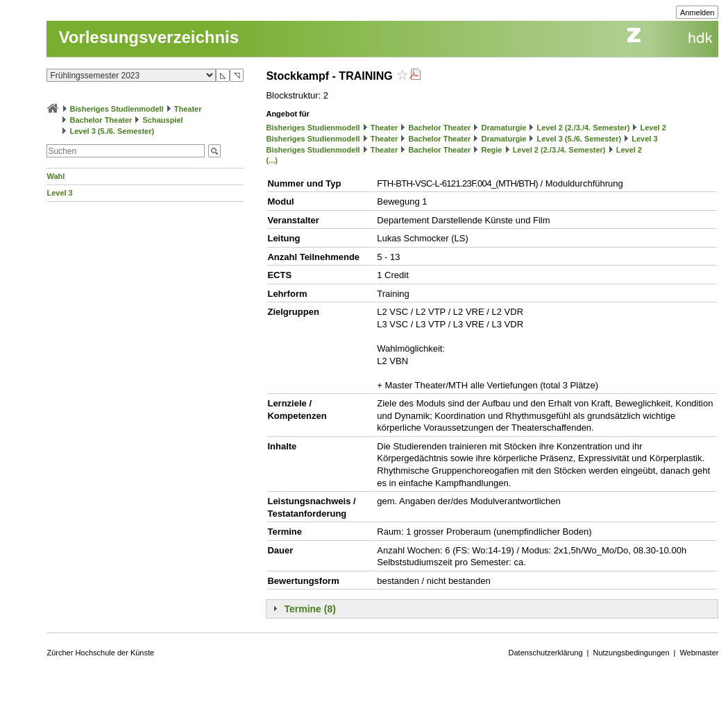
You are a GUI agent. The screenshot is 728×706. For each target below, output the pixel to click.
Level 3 (59, 193)
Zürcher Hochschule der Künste (100, 653)
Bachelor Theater (101, 120)
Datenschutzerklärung (546, 653)
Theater (188, 109)
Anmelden (697, 12)
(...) (272, 160)
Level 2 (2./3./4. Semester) (583, 128)
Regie (492, 150)
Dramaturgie (504, 128)
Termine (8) (310, 609)
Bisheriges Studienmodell (117, 109)
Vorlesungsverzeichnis (149, 37)
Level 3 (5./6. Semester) (112, 131)
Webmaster (699, 653)
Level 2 (653, 128)
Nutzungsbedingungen (631, 653)
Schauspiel (163, 120)
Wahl (56, 176)
